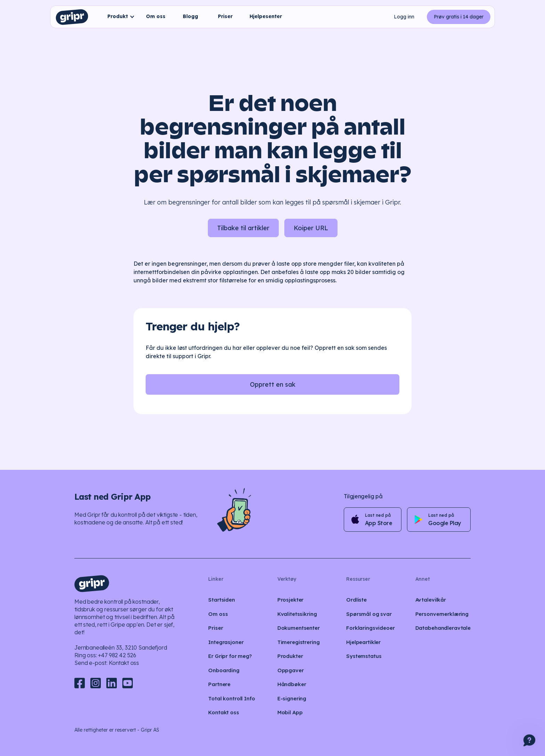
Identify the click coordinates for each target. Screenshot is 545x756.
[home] (72, 17)
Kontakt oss (124, 663)
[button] (119, 17)
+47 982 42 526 (117, 655)
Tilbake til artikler (243, 228)
